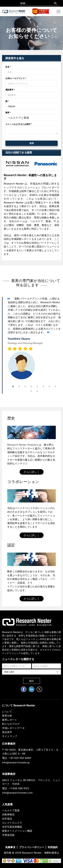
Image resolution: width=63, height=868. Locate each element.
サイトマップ (10, 736)
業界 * (8, 113)
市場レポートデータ (13, 728)
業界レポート (10, 720)
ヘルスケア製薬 (11, 810)
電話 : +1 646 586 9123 (16, 788)
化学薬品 (7, 819)
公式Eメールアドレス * (16, 78)
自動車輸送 (8, 814)
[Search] (55, 3)
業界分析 (7, 716)
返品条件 (7, 732)
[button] (13, 386)
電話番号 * (10, 90)
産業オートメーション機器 (17, 831)
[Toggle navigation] (58, 12)
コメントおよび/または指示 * (19, 124)
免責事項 (10, 847)
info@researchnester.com (17, 793)
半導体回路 (8, 835)
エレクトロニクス (12, 823)
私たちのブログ (11, 724)
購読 (32, 681)
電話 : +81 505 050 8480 (17, 758)
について (7, 712)
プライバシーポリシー (32, 847)
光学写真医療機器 (12, 827)
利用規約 (53, 847)
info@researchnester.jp (16, 762)
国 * (7, 101)
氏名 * (8, 67)
